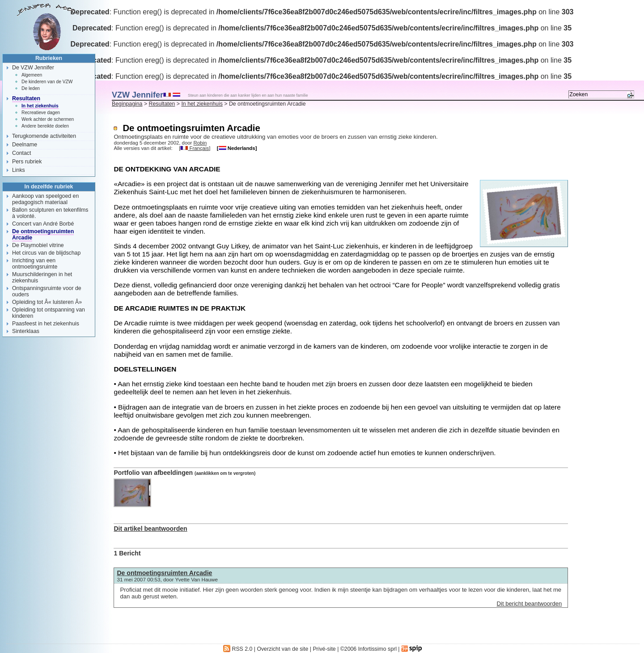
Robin (200, 143)
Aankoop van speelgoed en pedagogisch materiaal (45, 199)
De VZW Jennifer (33, 68)
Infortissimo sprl (377, 649)
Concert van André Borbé (43, 224)
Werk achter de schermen (48, 119)
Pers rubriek (27, 162)
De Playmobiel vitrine (38, 245)
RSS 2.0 (238, 649)
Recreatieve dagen (41, 113)
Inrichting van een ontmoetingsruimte (35, 264)
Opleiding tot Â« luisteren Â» (47, 302)
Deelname (25, 145)
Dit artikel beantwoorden (150, 529)
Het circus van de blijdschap (46, 253)
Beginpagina (127, 104)
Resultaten (162, 104)
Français (195, 148)
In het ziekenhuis (202, 104)
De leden (31, 88)
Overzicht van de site (282, 649)
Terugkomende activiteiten (44, 136)
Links (19, 170)
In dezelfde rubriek (49, 187)
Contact (21, 153)
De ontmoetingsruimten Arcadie (164, 573)
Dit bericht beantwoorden (530, 604)
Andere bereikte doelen (45, 126)
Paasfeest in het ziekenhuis (46, 324)
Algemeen (32, 75)
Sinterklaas (26, 331)
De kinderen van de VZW (47, 82)
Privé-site (324, 649)
